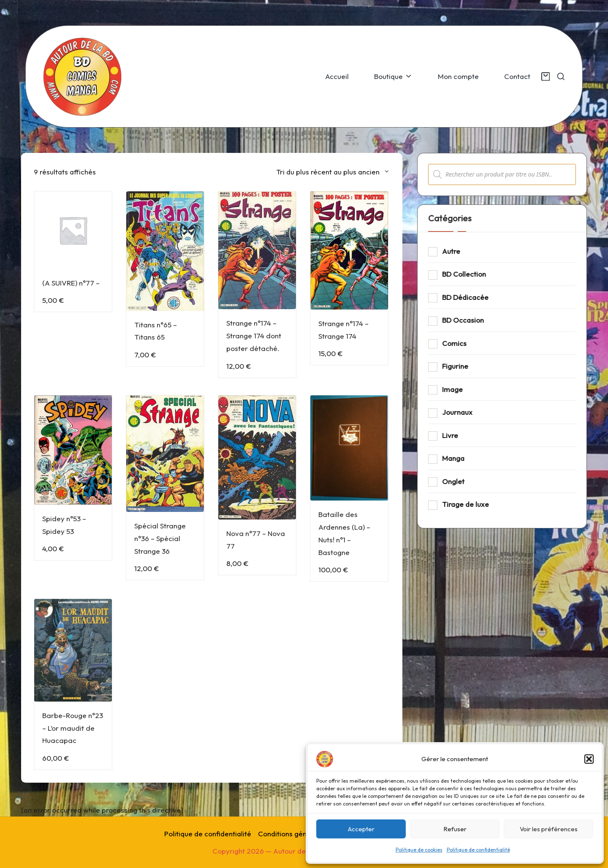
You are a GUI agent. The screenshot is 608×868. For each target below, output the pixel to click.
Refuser (455, 829)
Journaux (457, 412)
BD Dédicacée (465, 297)
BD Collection (464, 274)
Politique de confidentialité (478, 850)
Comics (454, 343)
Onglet (453, 481)
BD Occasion (463, 320)
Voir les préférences (549, 829)
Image (452, 389)
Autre (451, 251)
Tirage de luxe (465, 504)
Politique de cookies (419, 850)
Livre (450, 435)
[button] (589, 759)
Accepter (361, 829)
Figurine (455, 366)
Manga (453, 458)
